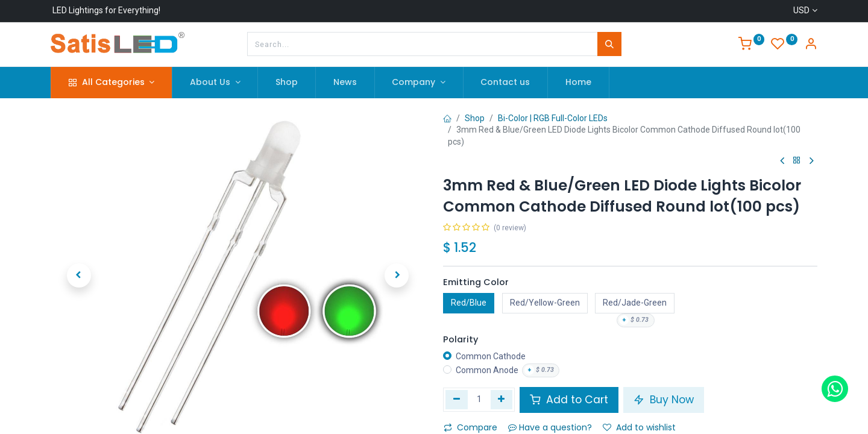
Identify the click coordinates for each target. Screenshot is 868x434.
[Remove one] (457, 400)
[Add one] (502, 400)
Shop (475, 118)
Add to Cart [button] (569, 400)
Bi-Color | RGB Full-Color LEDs (553, 118)
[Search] (609, 44)
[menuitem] (287, 83)
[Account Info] (811, 45)
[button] (79, 275)
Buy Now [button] (664, 400)
